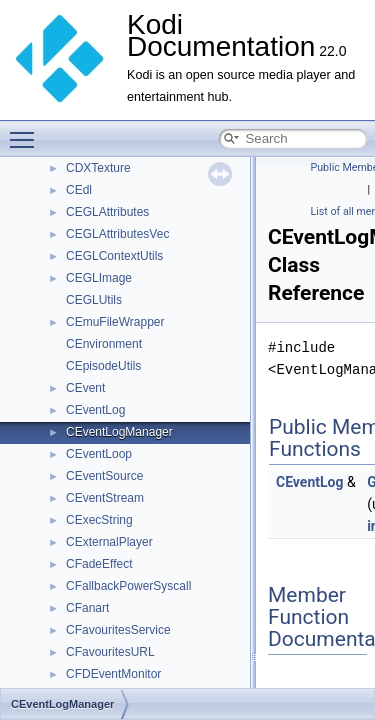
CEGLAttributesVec (117, 234)
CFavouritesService (118, 630)
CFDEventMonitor (113, 674)
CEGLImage (99, 278)
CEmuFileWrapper (115, 322)
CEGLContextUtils (114, 256)
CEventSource (104, 476)
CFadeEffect (99, 564)
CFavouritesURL (110, 652)
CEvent (85, 388)
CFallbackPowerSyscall (128, 586)
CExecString (99, 520)
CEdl (79, 190)
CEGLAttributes (107, 212)
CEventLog (95, 410)
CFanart (87, 608)
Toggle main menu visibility (27, 131)
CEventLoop (99, 454)
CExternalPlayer (109, 542)
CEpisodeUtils (103, 366)
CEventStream (105, 498)
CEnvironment (104, 344)
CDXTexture (98, 168)
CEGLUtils (94, 300)
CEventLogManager (119, 432)
